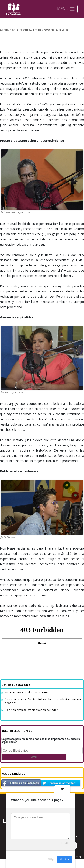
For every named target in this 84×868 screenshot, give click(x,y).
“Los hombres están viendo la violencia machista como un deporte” (43, 701)
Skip (51, 859)
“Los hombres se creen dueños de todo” (31, 710)
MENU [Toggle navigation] (66, 9)
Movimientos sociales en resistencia (28, 692)
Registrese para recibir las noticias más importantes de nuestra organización (41, 741)
